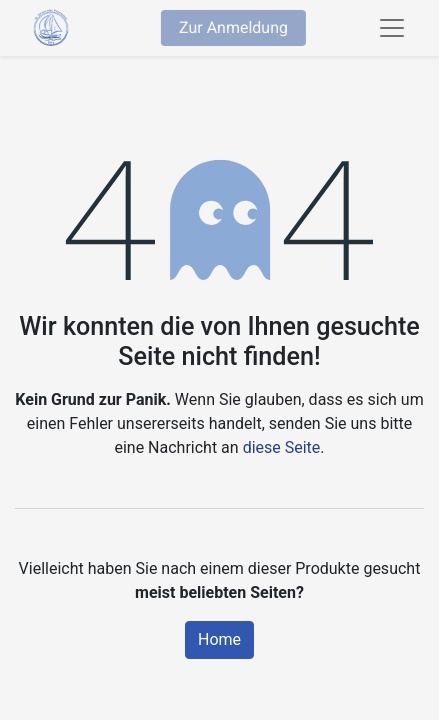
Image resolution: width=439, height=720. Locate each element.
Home (219, 639)
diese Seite (282, 447)
